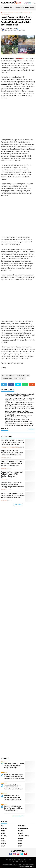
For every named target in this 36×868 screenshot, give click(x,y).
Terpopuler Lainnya (18, 816)
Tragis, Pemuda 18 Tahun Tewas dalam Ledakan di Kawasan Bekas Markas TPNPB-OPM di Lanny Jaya (13, 496)
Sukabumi (6, 7)
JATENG (3, 833)
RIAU (2, 838)
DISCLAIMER (23, 861)
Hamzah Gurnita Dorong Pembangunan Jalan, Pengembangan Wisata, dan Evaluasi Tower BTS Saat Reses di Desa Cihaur (13, 789)
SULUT (3, 846)
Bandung (4, 828)
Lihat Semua (18, 504)
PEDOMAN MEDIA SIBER (24, 860)
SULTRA (20, 843)
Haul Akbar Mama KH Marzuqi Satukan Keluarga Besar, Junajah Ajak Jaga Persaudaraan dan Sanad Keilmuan (14, 768)
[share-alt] (4, 385)
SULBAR (3, 841)
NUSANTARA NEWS (19, 7)
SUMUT (20, 846)
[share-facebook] (11, 385)
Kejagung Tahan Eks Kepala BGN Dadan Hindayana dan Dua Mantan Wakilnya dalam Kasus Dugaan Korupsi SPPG (14, 777)
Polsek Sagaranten (5, 14)
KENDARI (21, 833)
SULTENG (4, 843)
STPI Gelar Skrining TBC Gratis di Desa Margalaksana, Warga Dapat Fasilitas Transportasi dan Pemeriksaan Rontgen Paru (13, 443)
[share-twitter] (18, 385)
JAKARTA (21, 831)
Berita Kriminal (23, 828)
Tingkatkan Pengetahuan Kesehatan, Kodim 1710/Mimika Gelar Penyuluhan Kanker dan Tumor (12, 454)
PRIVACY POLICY (14, 861)
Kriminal (4, 836)
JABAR (12, 7)
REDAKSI (14, 860)
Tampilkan (31, 429)
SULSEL (20, 841)
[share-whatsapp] (25, 385)
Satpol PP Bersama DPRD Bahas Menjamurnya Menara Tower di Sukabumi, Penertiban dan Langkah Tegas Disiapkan (12, 464)
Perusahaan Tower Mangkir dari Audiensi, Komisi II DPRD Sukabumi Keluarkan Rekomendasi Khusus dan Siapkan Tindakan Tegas (12, 476)
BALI (2, 826)
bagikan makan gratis (8, 13)
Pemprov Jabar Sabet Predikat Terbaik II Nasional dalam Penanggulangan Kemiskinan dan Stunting (12, 486)
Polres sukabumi (30, 7)
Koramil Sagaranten (18, 13)
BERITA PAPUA (22, 826)
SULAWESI (21, 838)
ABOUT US (8, 860)
